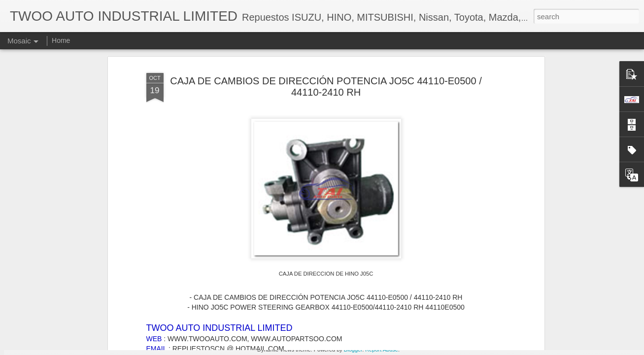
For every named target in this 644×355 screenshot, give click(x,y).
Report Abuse (382, 350)
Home (61, 40)
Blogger (353, 350)
